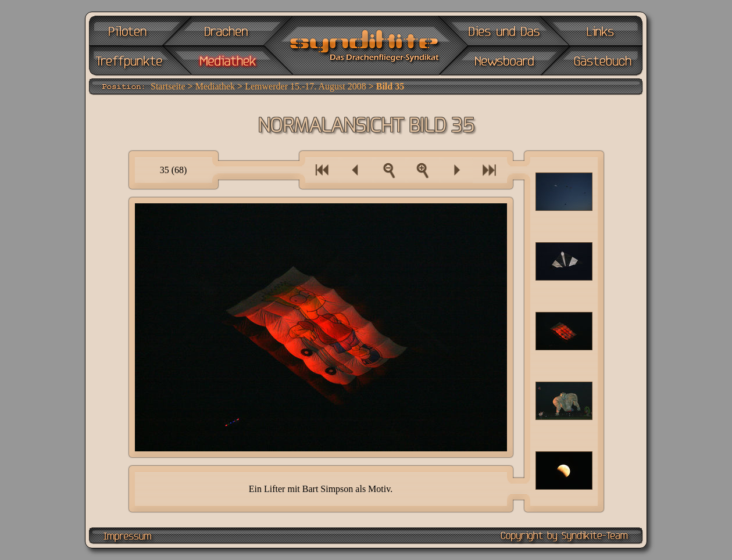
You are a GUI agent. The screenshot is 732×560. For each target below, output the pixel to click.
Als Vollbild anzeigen (422, 170)
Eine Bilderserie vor (490, 170)
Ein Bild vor (456, 170)
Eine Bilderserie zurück (322, 170)
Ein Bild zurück (355, 170)
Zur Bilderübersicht (389, 170)
